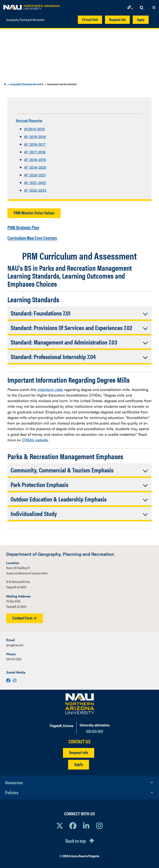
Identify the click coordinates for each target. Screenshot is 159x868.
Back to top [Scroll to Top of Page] (76, 839)
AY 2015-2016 (35, 136)
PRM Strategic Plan (29, 226)
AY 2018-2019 (35, 159)
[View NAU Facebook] (73, 824)
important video (50, 388)
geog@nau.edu (15, 643)
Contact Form (25, 616)
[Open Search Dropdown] (141, 8)
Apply (141, 19)
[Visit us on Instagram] (15, 678)
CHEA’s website (35, 438)
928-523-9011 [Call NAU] (95, 729)
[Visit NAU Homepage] (80, 702)
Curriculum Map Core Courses (41, 236)
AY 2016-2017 (35, 144)
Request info (117, 19)
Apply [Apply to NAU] (79, 762)
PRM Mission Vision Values (34, 212)
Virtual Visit (90, 19)
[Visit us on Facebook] (9, 678)
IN (5, 84)
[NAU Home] (31, 6)
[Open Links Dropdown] (131, 8)
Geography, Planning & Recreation (25, 18)
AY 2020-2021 (35, 174)
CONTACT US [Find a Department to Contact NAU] (79, 740)
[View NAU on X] (60, 824)
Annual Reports (32, 120)
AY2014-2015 (34, 128)
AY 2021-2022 (35, 182)
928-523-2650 (14, 657)
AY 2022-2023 (35, 190)
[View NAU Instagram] (99, 824)
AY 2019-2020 (35, 167)
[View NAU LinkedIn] (86, 824)
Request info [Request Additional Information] (79, 750)
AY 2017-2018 (35, 151)
